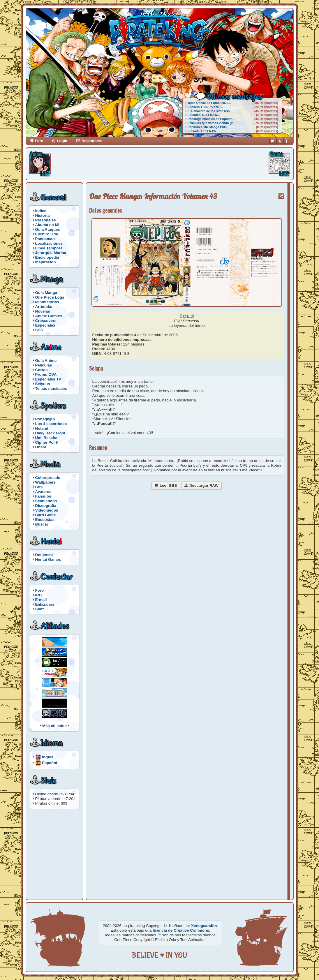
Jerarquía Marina (51, 253)
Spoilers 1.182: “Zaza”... (205, 107)
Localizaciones (49, 243)
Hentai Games (48, 559)
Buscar (42, 524)
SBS (39, 330)
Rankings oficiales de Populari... (211, 119)
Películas (44, 365)
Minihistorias (47, 302)
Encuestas (45, 520)
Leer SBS (168, 485)
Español (50, 763)
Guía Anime (46, 361)
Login (62, 141)
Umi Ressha (46, 438)
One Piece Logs (50, 297)
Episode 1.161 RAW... (203, 131)
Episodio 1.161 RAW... (204, 115)
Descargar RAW (204, 485)
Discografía (46, 506)
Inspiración (46, 262)
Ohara (41, 447)
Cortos (42, 370)
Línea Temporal (50, 248)
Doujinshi (44, 555)
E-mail (41, 600)
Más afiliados (54, 726)
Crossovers (46, 321)
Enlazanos (45, 604)
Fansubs (43, 496)
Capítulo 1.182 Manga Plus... (208, 127)
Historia (43, 215)
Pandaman (45, 239)
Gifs (39, 487)
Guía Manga (46, 293)
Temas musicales (51, 388)
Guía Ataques (48, 229)
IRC (39, 595)
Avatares (43, 492)
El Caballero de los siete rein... (210, 111)
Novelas (43, 311)
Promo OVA (46, 374)
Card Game (46, 515)
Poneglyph (45, 419)
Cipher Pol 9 (47, 442)
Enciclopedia (47, 257)
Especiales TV (48, 379)
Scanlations (46, 501)
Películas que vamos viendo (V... (212, 123)
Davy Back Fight (50, 433)
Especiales (45, 325)
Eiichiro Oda (47, 234)
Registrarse (92, 141)
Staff (40, 609)
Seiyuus (43, 384)
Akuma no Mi (47, 225)
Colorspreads (48, 478)
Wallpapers (46, 482)
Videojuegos (47, 510)
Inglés (48, 757)
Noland (42, 428)
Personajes (46, 220)
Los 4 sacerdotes (51, 424)
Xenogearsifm (204, 926)
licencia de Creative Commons (181, 930)
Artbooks (44, 307)
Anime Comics (49, 316)
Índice (41, 211)
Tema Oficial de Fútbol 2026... (209, 103)
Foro (39, 141)
